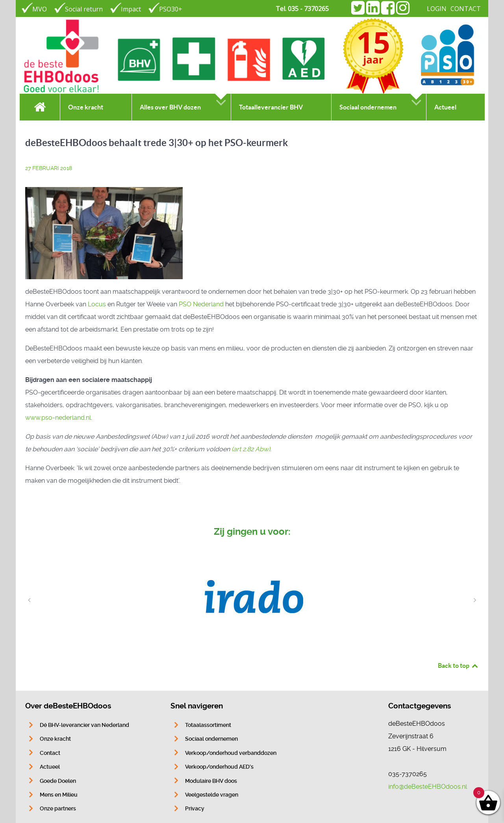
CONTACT (466, 9)
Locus (97, 304)
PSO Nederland (201, 304)
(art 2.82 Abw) (251, 449)
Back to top (458, 665)
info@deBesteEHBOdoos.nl (428, 787)
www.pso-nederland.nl (58, 418)
